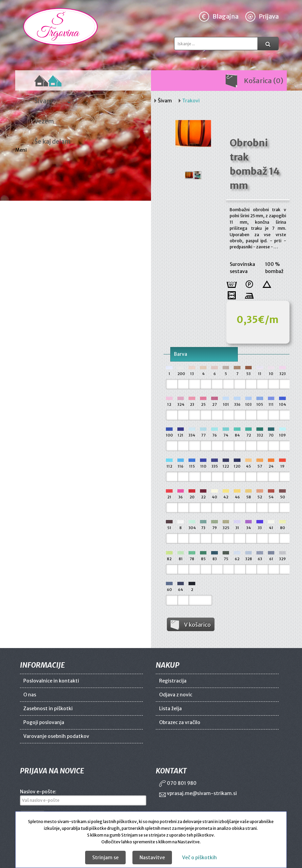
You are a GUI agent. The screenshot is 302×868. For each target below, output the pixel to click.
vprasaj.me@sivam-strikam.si (198, 793)
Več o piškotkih (199, 858)
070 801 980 (178, 783)
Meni (21, 150)
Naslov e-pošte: (38, 792)
